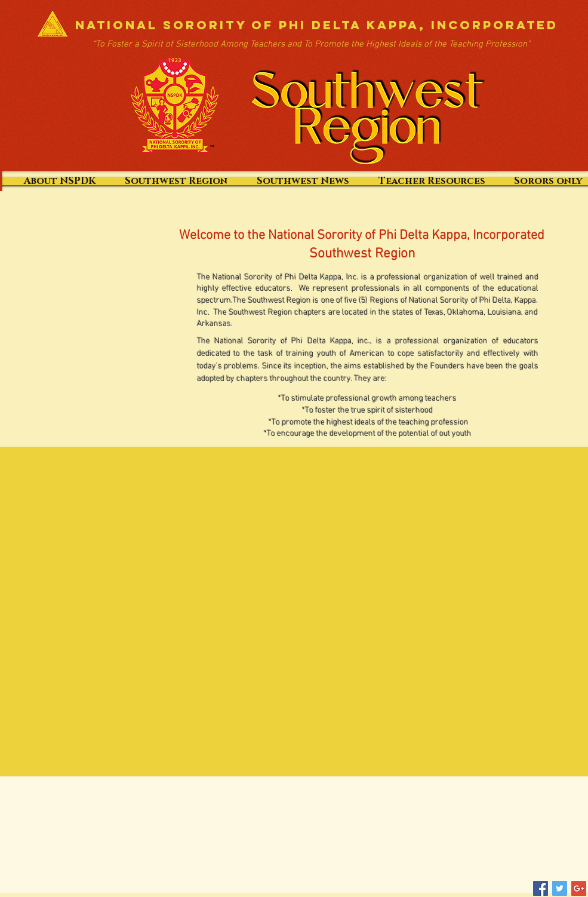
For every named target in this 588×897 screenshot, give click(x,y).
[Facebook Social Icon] (541, 888)
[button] (303, 181)
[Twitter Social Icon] (560, 888)
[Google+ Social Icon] (579, 888)
